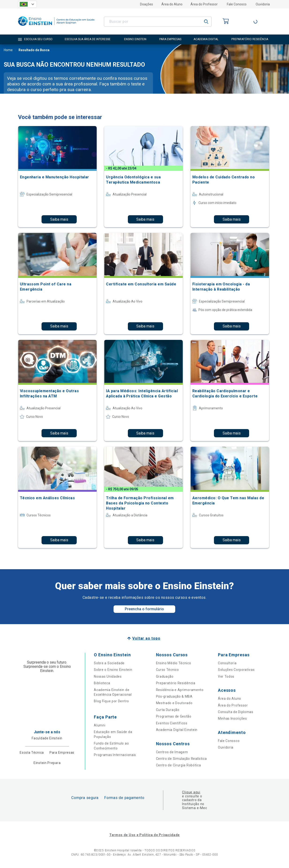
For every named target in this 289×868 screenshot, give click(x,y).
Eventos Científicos (172, 723)
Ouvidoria (263, 4)
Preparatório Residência (176, 683)
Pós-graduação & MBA (174, 696)
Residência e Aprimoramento (180, 690)
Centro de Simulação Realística (181, 759)
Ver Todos (226, 676)
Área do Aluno (172, 4)
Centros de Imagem (172, 752)
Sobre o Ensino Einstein (113, 670)
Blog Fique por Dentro (111, 701)
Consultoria (227, 663)
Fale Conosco (237, 4)
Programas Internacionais (115, 755)
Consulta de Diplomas (236, 712)
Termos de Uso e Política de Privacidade (144, 835)
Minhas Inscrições (232, 718)
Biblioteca (102, 683)
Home (8, 50)
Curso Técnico (167, 670)
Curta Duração (168, 710)
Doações (146, 4)
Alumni (100, 725)
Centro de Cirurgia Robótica (179, 765)
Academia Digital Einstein (177, 730)
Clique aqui (191, 792)
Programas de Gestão (174, 716)
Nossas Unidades (108, 676)
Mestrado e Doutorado (174, 703)
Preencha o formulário (144, 609)
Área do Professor (204, 4)
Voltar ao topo (146, 638)
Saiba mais (59, 219)
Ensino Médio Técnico (174, 663)
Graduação (165, 676)
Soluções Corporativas (236, 670)
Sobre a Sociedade (109, 663)
